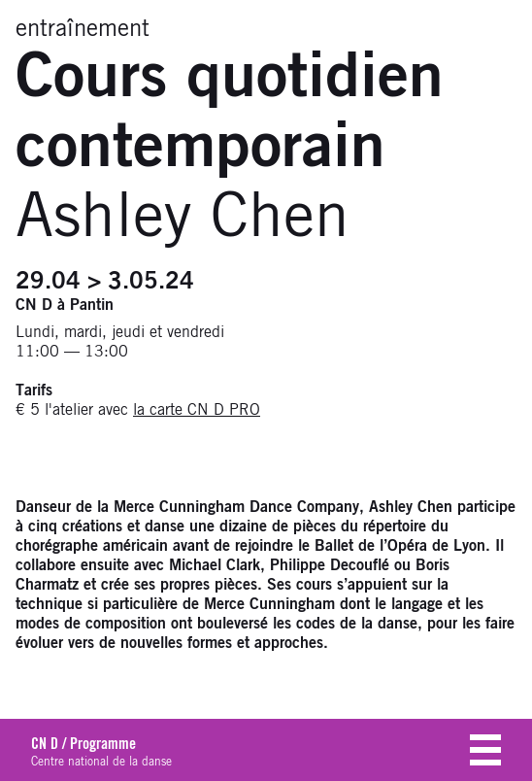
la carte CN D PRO (197, 410)
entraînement (83, 29)
